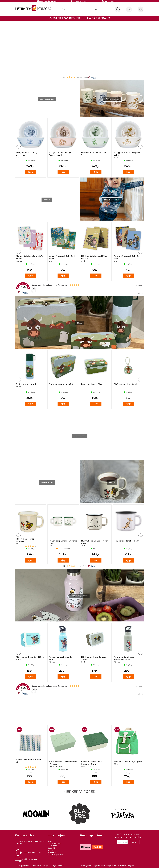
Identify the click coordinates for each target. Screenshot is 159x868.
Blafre (79, 323)
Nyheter (47, 200)
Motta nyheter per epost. (128, 834)
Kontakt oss (52, 846)
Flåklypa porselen (112, 99)
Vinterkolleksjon (47, 99)
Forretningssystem (86, 866)
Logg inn (129, 10)
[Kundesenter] (118, 9)
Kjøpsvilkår (52, 848)
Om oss (50, 850)
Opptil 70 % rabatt (112, 200)
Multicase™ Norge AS (126, 866)
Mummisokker (80, 436)
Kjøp (31, 172)
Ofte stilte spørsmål (55, 855)
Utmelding (137, 837)
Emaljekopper (47, 482)
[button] (79, 77)
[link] (79, 288)
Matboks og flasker (79, 596)
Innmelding (122, 837)
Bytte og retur (53, 852)
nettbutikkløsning (103, 866)
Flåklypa (112, 482)
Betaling (51, 841)
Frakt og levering (54, 844)
